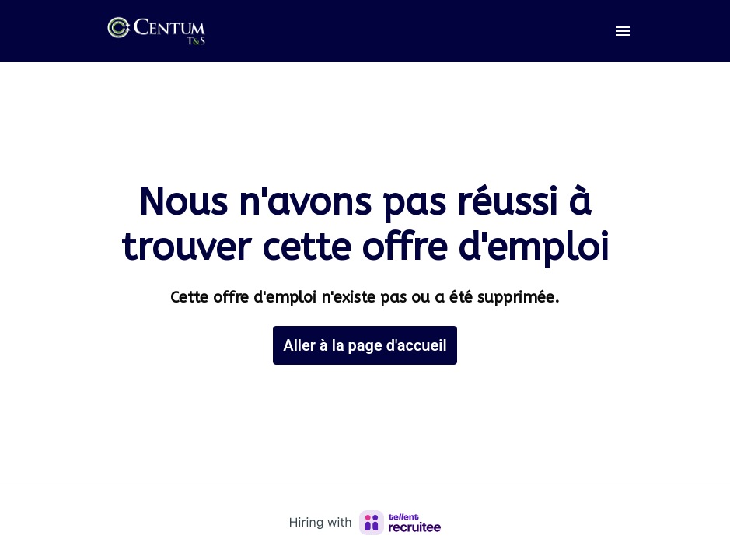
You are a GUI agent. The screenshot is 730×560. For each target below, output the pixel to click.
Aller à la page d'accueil (365, 345)
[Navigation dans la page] (623, 31)
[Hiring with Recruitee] (365, 523)
